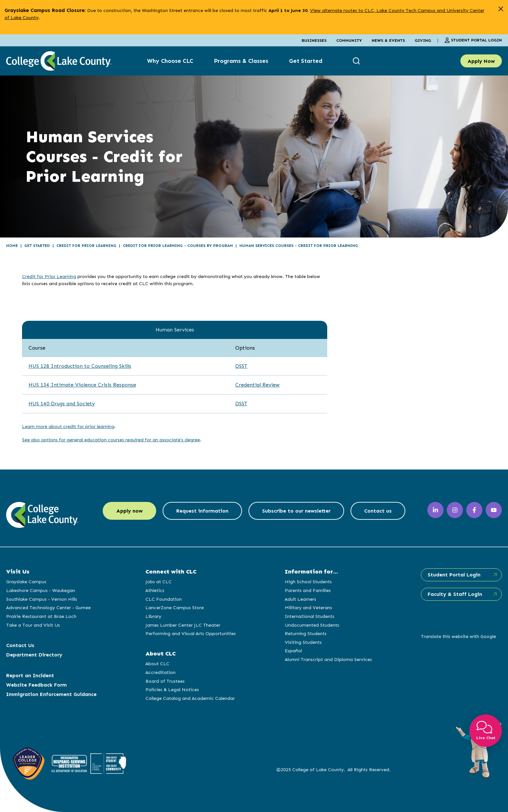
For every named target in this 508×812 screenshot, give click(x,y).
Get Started (306, 61)
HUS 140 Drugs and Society (62, 404)
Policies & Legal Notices (172, 690)
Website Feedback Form (36, 685)
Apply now (129, 511)
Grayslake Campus (26, 582)
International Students (310, 616)
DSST (241, 366)
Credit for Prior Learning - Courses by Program (178, 246)
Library (153, 616)
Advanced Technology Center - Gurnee (48, 608)
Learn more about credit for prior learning (68, 426)
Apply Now (481, 61)
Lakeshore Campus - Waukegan (41, 590)
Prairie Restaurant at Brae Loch (41, 616)
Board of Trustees (165, 681)
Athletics (155, 590)
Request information (202, 511)
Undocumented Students (312, 625)
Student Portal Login (473, 40)
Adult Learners (300, 599)
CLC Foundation (164, 599)
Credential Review (257, 385)
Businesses (314, 40)
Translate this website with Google (458, 636)
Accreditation (161, 672)
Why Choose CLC (170, 61)
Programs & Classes (241, 61)
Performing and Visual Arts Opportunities (191, 633)
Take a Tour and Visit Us (33, 625)
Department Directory (34, 655)
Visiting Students (303, 642)
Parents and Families (308, 590)
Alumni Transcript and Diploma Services (328, 659)
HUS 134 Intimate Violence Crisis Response (82, 385)
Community (349, 40)
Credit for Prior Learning (86, 246)
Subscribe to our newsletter (296, 511)
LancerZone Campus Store (175, 608)
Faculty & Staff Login (455, 594)
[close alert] (501, 9)
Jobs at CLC (159, 582)
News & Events (388, 40)
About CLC (157, 664)
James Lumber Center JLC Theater (183, 625)
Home (12, 246)
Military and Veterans (308, 608)
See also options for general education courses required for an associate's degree (111, 440)
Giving (423, 40)
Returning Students (306, 633)
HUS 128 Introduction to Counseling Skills (80, 366)
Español (293, 651)
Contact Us (20, 645)
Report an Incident (30, 675)
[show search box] (357, 61)
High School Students (308, 582)
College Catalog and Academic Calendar (190, 698)
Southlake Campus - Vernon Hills (42, 599)
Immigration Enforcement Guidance (51, 694)
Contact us (378, 511)
